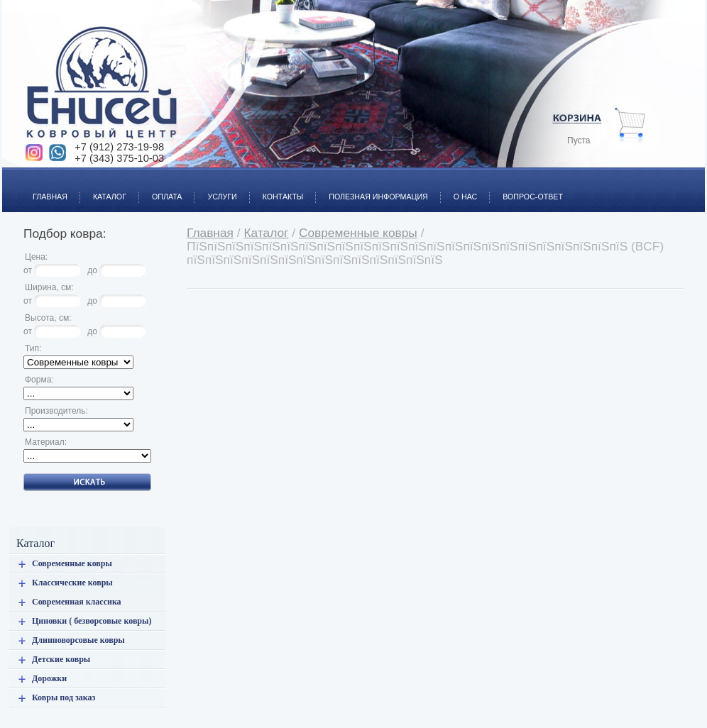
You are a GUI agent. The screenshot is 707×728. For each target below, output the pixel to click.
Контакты (277, 189)
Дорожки (49, 678)
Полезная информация (372, 189)
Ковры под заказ (64, 697)
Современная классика (77, 602)
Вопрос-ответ (526, 189)
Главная (44, 189)
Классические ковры (72, 583)
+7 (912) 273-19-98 (119, 147)
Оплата (160, 189)
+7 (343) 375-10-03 (119, 158)
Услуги (215, 189)
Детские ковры (61, 659)
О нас (459, 189)
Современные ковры (72, 563)
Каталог (103, 189)
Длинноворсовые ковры (78, 640)
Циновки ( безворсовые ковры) (92, 621)
